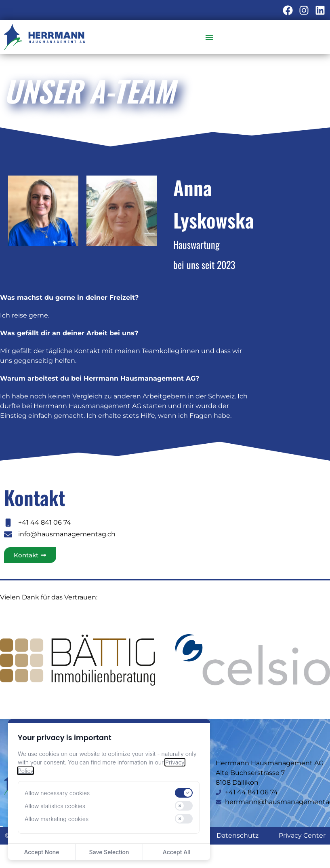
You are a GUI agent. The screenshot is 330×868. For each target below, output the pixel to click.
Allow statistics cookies (55, 806)
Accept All (177, 852)
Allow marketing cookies (57, 819)
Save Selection (109, 852)
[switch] (184, 793)
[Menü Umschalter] (210, 37)
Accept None (41, 852)
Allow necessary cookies (57, 793)
